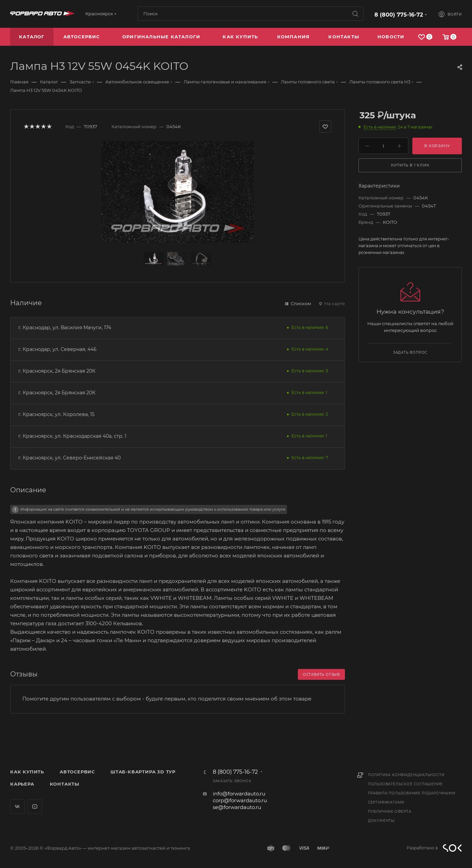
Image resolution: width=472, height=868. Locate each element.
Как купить (27, 772)
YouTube (35, 806)
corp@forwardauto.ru (240, 800)
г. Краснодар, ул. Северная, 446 (57, 349)
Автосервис (77, 772)
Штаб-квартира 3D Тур (143, 772)
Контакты (65, 784)
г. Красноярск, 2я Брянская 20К (57, 371)
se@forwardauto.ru (237, 807)
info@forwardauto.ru (239, 794)
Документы (381, 821)
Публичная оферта (390, 812)
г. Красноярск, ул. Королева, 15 (56, 414)
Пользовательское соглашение (405, 784)
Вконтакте (17, 806)
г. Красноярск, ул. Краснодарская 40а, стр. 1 (72, 436)
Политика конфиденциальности (406, 775)
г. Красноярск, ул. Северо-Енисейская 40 (69, 458)
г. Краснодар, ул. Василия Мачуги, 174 (65, 328)
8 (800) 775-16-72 (399, 15)
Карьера (22, 784)
